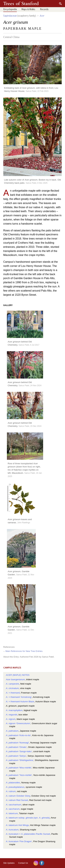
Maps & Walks (28, 9)
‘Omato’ (16, 747)
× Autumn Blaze (20, 702)
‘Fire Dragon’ (19, 841)
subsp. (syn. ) (28, 818)
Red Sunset (17, 800)
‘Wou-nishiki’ (19, 768)
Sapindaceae (10, 16)
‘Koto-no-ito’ (19, 735)
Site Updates (9, 863)
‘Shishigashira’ (20, 760)
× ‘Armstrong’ (19, 697)
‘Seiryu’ (16, 756)
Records (44, 9)
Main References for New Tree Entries (24, 651)
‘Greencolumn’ (18, 723)
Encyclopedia (10, 9)
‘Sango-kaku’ (19, 751)
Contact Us (23, 863)
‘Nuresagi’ (18, 743)
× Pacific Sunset (28, 834)
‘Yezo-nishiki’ (19, 775)
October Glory (18, 796)
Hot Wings (17, 825)
